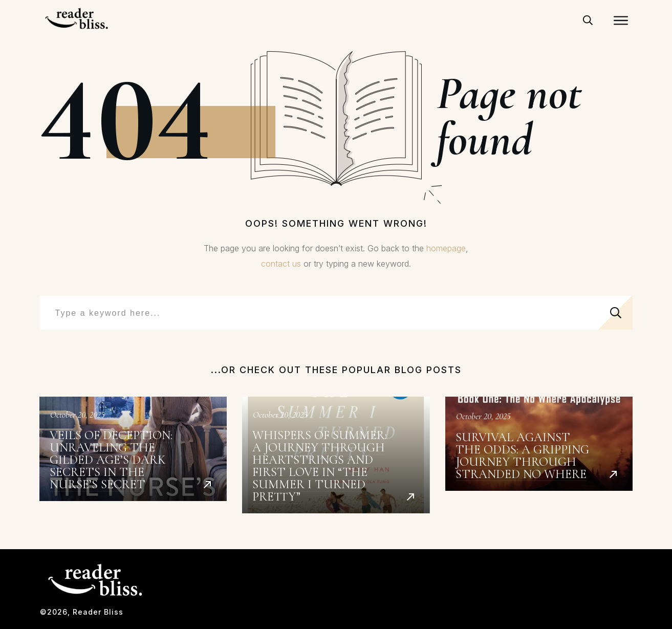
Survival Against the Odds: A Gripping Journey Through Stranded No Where (539, 455)
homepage (446, 248)
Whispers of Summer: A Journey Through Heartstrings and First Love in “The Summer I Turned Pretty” (336, 455)
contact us (281, 264)
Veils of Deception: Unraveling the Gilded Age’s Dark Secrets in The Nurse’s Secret (133, 455)
